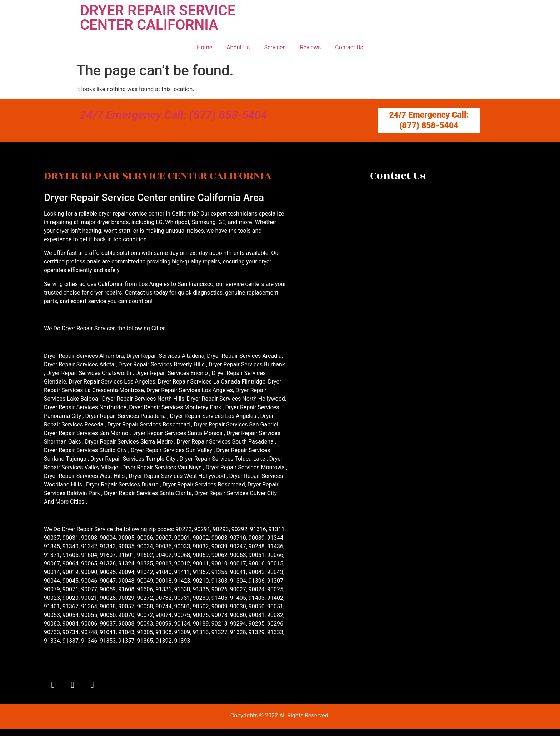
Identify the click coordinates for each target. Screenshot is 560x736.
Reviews (311, 47)
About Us (238, 47)
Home (204, 47)
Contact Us (349, 47)
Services (275, 47)
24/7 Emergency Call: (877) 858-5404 (174, 115)
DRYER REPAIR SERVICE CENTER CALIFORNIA (158, 18)
